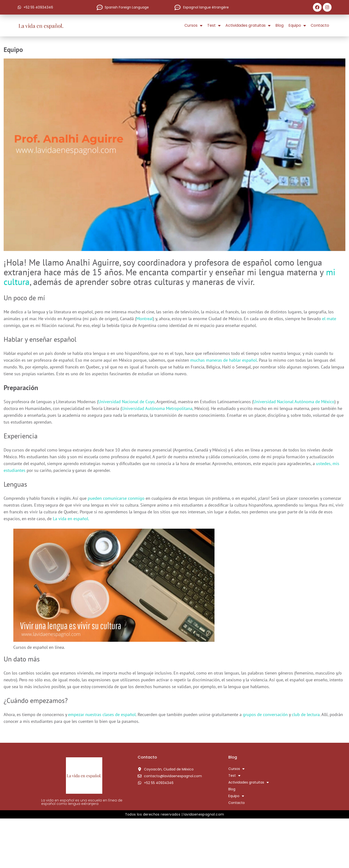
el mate (329, 319)
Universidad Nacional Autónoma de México (294, 402)
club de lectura (306, 714)
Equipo (297, 25)
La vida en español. (71, 519)
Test (214, 25)
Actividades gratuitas (248, 25)
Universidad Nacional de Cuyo (126, 402)
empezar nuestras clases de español (102, 714)
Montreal (145, 319)
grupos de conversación (265, 714)
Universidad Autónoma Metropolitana (157, 408)
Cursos (193, 25)
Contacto (320, 25)
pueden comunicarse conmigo (117, 498)
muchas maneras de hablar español (224, 360)
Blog (279, 25)
